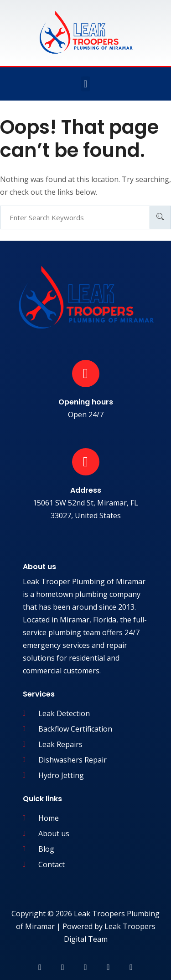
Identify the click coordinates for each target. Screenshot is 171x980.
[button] (85, 84)
